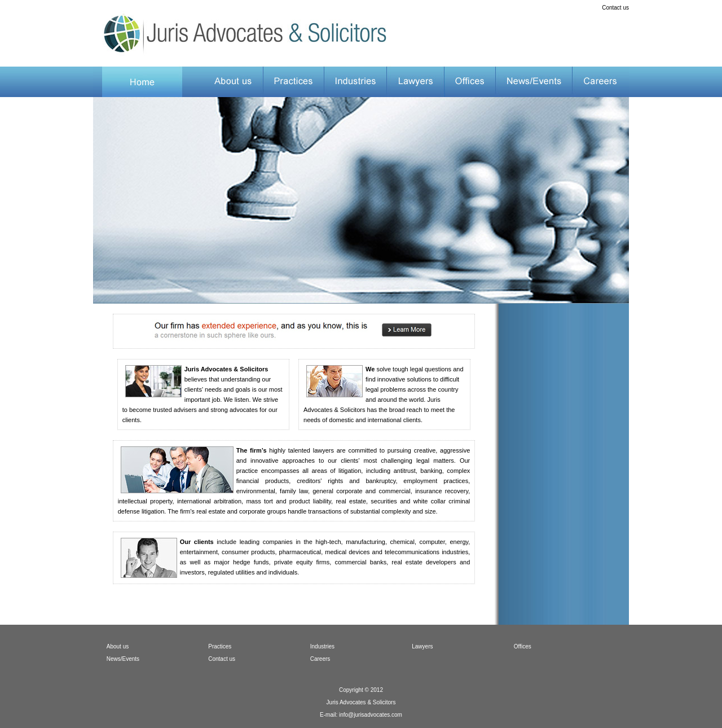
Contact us (615, 8)
